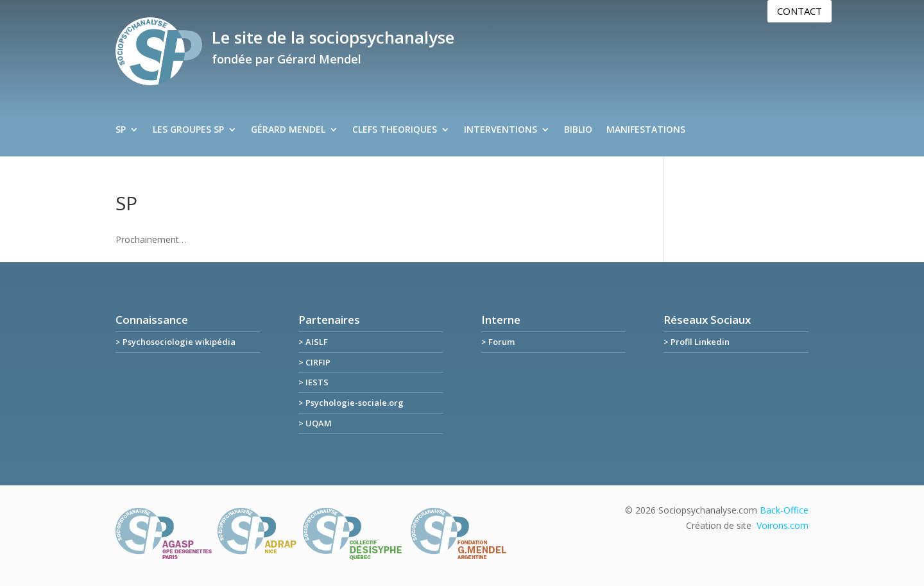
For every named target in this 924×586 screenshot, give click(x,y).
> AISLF (313, 342)
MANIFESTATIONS (646, 130)
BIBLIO (578, 130)
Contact (800, 11)
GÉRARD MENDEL (288, 130)
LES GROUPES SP (188, 130)
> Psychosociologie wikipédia (175, 342)
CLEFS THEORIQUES (395, 130)
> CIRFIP (314, 362)
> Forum (498, 342)
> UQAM (315, 423)
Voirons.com (783, 525)
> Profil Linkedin (697, 342)
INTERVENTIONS (501, 130)
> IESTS (313, 382)
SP (121, 130)
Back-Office (784, 510)
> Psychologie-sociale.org (351, 403)
